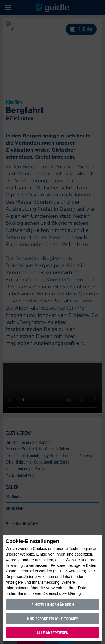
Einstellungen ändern (53, 605)
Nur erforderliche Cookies (53, 619)
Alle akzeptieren (53, 633)
